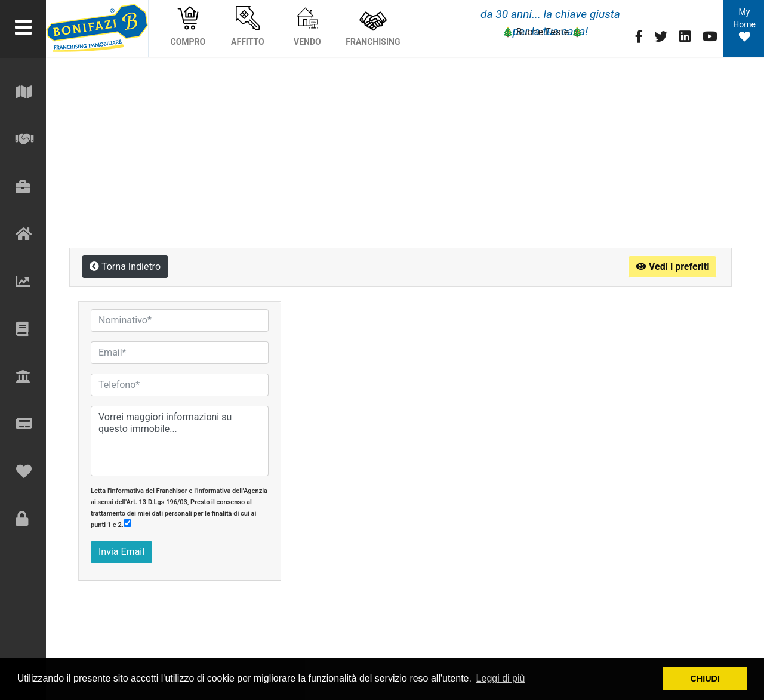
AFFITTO (248, 26)
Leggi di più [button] (501, 678)
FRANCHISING (373, 26)
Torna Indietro (125, 266)
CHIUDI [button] (705, 679)
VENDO (307, 26)
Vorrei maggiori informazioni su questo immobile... (180, 441)
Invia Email (121, 552)
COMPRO (188, 26)
